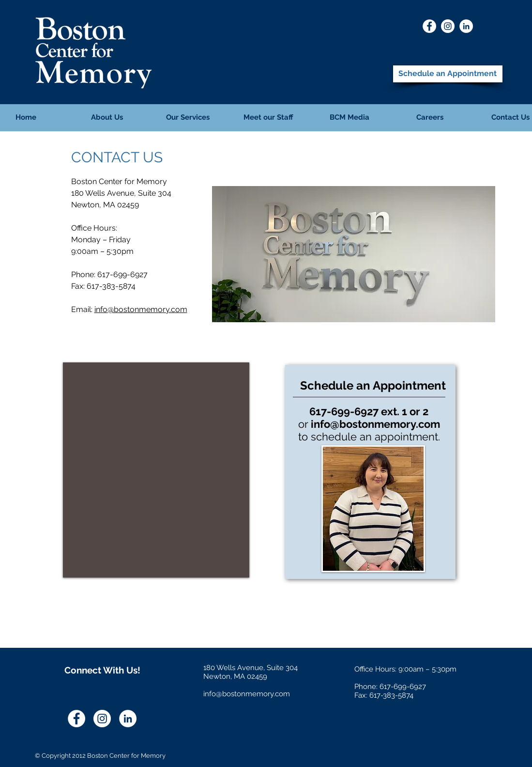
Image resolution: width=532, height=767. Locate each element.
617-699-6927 (122, 274)
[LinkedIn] (466, 26)
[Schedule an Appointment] (448, 74)
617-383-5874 (111, 286)
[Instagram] (448, 26)
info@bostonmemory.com (375, 424)
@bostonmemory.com (147, 309)
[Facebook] (429, 26)
